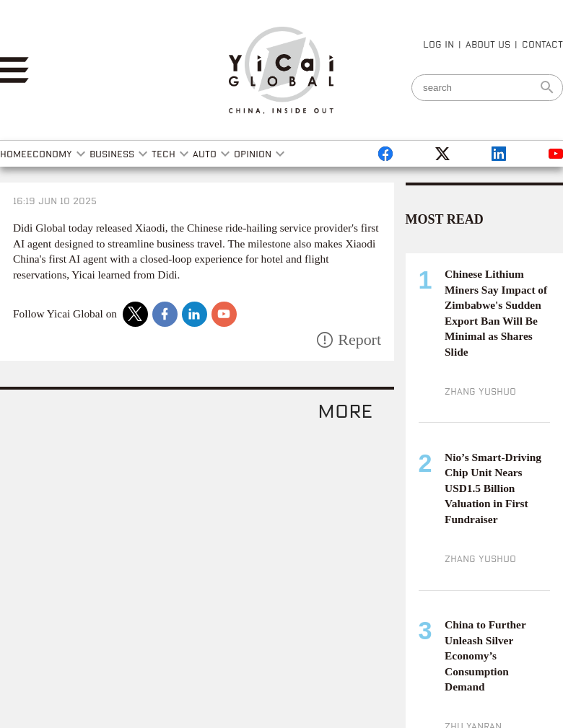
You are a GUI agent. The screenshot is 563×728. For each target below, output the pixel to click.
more (345, 410)
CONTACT (542, 44)
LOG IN (438, 44)
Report (359, 340)
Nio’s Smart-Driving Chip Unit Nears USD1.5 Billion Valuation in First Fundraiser (493, 488)
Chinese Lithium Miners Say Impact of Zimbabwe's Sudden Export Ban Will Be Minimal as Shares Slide (496, 313)
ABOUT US (488, 44)
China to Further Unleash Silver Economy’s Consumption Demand (485, 655)
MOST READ (445, 219)
